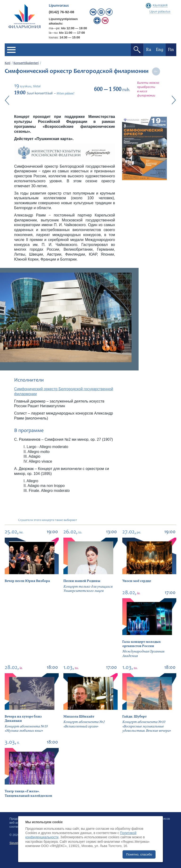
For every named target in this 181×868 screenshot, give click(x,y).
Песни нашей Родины (82, 581)
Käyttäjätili (160, 6)
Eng (160, 50)
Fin (171, 50)
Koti (8, 63)
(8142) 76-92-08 (62, 12)
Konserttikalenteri (26, 63)
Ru (149, 50)
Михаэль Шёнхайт (79, 716)
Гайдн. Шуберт (134, 716)
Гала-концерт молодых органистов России (142, 644)
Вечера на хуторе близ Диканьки (23, 719)
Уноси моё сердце (137, 581)
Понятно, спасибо (139, 854)
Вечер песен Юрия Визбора (27, 581)
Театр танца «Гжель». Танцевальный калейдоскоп (28, 793)
